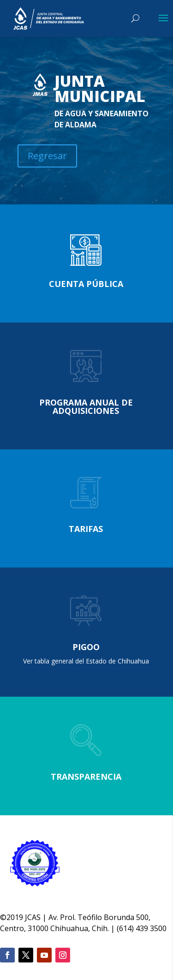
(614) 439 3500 (142, 928)
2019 (15, 917)
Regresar (47, 156)
